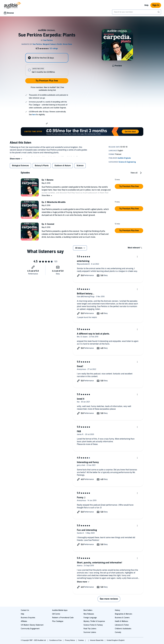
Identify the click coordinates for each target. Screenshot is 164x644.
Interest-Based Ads (97, 640)
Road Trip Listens (90, 629)
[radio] (47, 58)
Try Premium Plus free (47, 81)
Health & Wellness (121, 621)
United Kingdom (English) (116, 640)
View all (134, 175)
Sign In (156, 5)
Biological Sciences (20, 168)
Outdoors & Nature (63, 168)
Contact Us (25, 610)
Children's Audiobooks (123, 629)
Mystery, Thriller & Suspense (94, 621)
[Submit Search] (159, 12)
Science (80, 168)
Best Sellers (88, 610)
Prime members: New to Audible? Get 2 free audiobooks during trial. (47, 89)
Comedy (118, 632)
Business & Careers (122, 618)
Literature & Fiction (122, 625)
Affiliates (24, 621)
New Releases (89, 614)
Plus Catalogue (58, 621)
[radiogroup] (47, 65)
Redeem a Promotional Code (63, 618)
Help (146, 5)
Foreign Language (90, 618)
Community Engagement (30, 629)
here (34, 115)
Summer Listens (90, 632)
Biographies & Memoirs (124, 614)
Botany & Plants (42, 168)
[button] (47, 123)
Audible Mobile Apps (60, 610)
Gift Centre (56, 614)
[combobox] (137, 12)
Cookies (81, 640)
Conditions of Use (56, 640)
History (117, 610)
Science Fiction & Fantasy (93, 625)
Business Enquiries (28, 618)
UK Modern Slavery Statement (32, 625)
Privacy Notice (70, 640)
